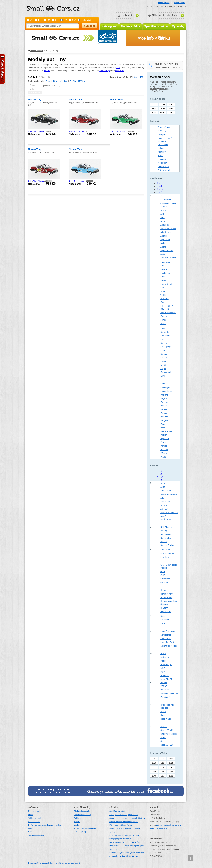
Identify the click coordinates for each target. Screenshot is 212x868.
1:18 (48, 20)
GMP (163, 575)
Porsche (164, 450)
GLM (163, 572)
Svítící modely (34, 832)
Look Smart (166, 639)
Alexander (165, 225)
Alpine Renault (167, 251)
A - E (159, 183)
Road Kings (166, 719)
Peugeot (164, 420)
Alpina (163, 243)
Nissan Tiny (105, 71)
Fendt (163, 277)
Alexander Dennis (168, 229)
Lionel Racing (167, 635)
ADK (163, 214)
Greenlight (165, 579)
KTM (163, 376)
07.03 (171, 104)
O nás (31, 815)
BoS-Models (166, 538)
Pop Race (165, 690)
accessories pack (168, 203)
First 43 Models (167, 553)
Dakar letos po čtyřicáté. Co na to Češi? (126, 842)
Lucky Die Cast (167, 642)
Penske (164, 409)
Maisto (163, 654)
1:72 (171, 772)
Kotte (163, 350)
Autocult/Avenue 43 (169, 513)
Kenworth (165, 332)
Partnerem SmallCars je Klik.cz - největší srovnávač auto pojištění (55, 863)
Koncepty (162, 159)
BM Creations (167, 534)
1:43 (65, 20)
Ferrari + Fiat (166, 284)
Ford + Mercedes (168, 313)
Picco (163, 428)
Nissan (47, 71)
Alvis (163, 254)
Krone (163, 365)
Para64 (164, 683)
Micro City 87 (166, 679)
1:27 (154, 767)
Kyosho (164, 623)
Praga (163, 457)
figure (163, 291)
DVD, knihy (163, 145)
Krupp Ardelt (166, 372)
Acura (163, 210)
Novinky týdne (131, 26)
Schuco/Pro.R (167, 730)
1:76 (154, 776)
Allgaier (164, 236)
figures (163, 295)
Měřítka (81, 81)
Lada (163, 384)
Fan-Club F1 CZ (168, 550)
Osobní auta (163, 167)
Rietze (163, 715)
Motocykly (162, 163)
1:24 (57, 20)
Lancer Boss (166, 391)
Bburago (164, 531)
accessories (166, 199)
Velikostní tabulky (35, 818)
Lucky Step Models (169, 646)
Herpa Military (167, 594)
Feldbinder (165, 273)
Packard (164, 395)
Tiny (35, 131)
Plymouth (165, 439)
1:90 (171, 776)
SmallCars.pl (179, 3)
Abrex (163, 483)
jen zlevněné (86, 20)
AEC (163, 218)
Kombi (161, 156)
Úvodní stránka (37, 51)
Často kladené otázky (83, 815)
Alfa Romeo (166, 232)
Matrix (163, 661)
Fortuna (164, 316)
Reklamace (78, 818)
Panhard (164, 402)
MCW (163, 672)
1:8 (154, 759)
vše (32, 20)
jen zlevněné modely (52, 86)
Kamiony (162, 152)
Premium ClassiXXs (169, 693)
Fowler (163, 320)
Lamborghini (166, 387)
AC (162, 196)
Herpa (163, 590)
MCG (163, 668)
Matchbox (165, 657)
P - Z (159, 192)
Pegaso (164, 406)
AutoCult (164, 509)
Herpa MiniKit (166, 598)
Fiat (162, 288)
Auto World (165, 502)
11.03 (154, 104)
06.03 (154, 108)
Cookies (77, 825)
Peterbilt (164, 417)
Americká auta (164, 127)
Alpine (163, 247)
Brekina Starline (168, 545)
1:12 (40, 20)
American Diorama (169, 494)
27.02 (162, 112)
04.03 (162, 108)
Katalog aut (109, 26)
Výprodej (178, 26)
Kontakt (77, 822)
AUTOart (164, 505)
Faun (163, 266)
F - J (159, 186)
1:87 (74, 20)
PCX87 (164, 686)
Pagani (164, 398)
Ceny (48, 81)
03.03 (171, 108)
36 (136, 77)
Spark (163, 741)
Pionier (164, 435)
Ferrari (163, 280)
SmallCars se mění (117, 811)
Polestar (164, 442)
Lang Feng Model (168, 631)
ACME (163, 487)
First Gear (165, 557)
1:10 (162, 759)
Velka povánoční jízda (37, 835)
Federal (164, 269)
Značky (73, 81)
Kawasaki (165, 328)
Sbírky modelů (34, 822)
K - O (160, 189)
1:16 (154, 763)
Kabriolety (162, 148)
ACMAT (164, 207)
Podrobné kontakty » (158, 828)
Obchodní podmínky (82, 811)
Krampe (164, 354)
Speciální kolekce (156, 26)
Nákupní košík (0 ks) (165, 15)
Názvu (55, 81)
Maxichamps (166, 665)
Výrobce (64, 81)
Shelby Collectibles (169, 734)
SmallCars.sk (164, 3)
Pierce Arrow (166, 431)
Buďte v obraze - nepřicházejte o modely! (45, 825)
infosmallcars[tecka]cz (169, 825)
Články (114, 808)
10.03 (162, 104)
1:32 (162, 767)
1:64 (118, 68)
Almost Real (166, 491)
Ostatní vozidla (164, 170)
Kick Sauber (166, 336)
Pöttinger (164, 453)
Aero (163, 221)
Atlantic (164, 498)
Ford (163, 302)
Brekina (164, 542)
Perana (164, 413)
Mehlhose (165, 676)
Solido (163, 738)
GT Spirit (164, 582)
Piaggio (164, 424)
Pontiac (164, 446)
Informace (34, 808)
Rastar (163, 712)
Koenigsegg (166, 347)
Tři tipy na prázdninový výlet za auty (124, 815)
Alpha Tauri (165, 240)
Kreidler (164, 358)
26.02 (171, 112)
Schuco (164, 727)
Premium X (165, 697)
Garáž (31, 828)
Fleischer (165, 299)
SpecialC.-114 (167, 745)
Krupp (163, 369)
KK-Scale (165, 620)
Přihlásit (127, 15)
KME (163, 339)
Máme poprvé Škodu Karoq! (121, 825)
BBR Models (166, 527)
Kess (163, 616)
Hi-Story (164, 608)
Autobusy (162, 131)
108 (142, 77)
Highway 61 (166, 612)
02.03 (154, 112)
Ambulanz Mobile (168, 258)
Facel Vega (165, 262)
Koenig (164, 343)
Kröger (163, 361)
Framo (163, 324)
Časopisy (162, 134)
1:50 (154, 772)
